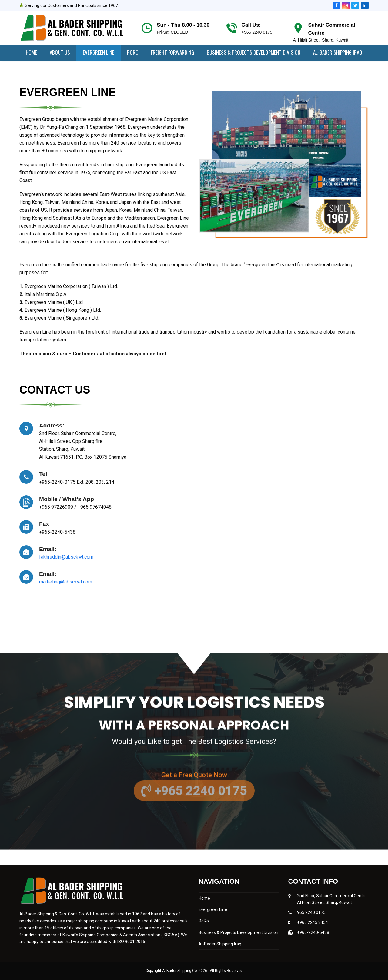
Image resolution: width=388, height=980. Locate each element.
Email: (48, 549)
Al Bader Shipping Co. (180, 971)
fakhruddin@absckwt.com (66, 557)
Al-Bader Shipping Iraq (220, 944)
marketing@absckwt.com (66, 582)
